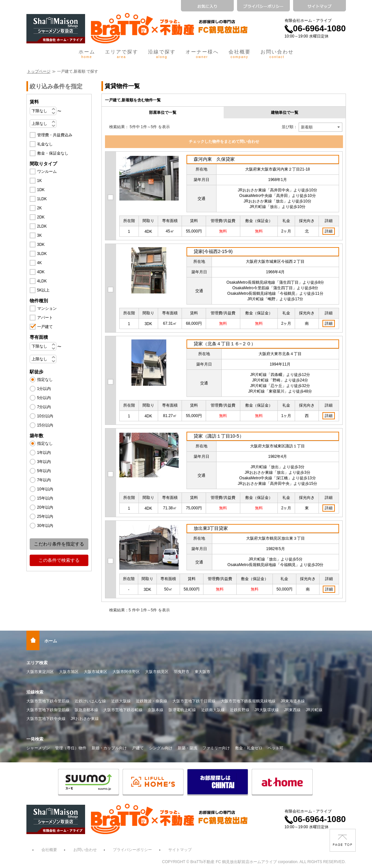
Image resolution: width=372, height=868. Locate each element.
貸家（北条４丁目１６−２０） (225, 344)
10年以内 (45, 489)
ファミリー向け (216, 748)
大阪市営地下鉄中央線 (46, 719)
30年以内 (45, 526)
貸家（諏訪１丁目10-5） (219, 436)
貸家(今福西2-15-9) (213, 251)
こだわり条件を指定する (59, 544)
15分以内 (45, 425)
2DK (41, 217)
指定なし (45, 380)
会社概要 (240, 54)
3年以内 (44, 462)
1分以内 (44, 389)
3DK (41, 245)
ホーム (87, 54)
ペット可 (275, 748)
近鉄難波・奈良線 (152, 701)
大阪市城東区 (96, 672)
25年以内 (45, 516)
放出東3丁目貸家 (211, 528)
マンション (47, 308)
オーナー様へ (202, 54)
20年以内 (45, 507)
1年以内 (44, 453)
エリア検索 (37, 663)
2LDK (42, 226)
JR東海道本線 (293, 701)
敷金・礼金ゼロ (249, 748)
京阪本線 (156, 710)
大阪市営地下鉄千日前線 (194, 701)
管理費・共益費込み (55, 135)
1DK (41, 190)
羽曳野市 (182, 672)
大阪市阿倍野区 (126, 672)
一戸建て (45, 327)
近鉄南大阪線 (213, 710)
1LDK (42, 199)
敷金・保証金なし (53, 153)
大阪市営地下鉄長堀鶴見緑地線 (248, 701)
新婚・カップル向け (109, 748)
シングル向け (161, 748)
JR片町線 (314, 710)
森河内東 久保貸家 (214, 159)
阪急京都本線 (86, 710)
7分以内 (44, 407)
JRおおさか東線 (85, 719)
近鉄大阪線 (121, 701)
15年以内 (45, 498)
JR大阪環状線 (267, 710)
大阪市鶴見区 (157, 672)
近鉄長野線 (240, 710)
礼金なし (45, 144)
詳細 (329, 231)
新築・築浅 (187, 748)
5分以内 (44, 398)
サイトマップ (180, 850)
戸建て (138, 748)
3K (40, 235)
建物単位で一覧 (285, 112)
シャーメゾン (38, 748)
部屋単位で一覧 (163, 112)
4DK (41, 272)
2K (40, 208)
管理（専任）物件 (71, 748)
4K (40, 263)
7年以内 (44, 480)
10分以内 (45, 416)
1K (40, 181)
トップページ (39, 71)
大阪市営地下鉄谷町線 (123, 710)
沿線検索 (35, 692)
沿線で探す (162, 54)
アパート (45, 318)
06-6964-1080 (315, 28)
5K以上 (44, 290)
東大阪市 (202, 672)
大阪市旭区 (69, 672)
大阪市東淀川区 (40, 672)
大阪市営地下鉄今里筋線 (48, 701)
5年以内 (44, 471)
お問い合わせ (277, 54)
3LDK (42, 254)
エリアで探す (122, 54)
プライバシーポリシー (132, 850)
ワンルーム (47, 172)
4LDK (42, 281)
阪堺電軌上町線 (182, 710)
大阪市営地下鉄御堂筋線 (48, 710)
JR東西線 (292, 710)
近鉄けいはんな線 (90, 701)
